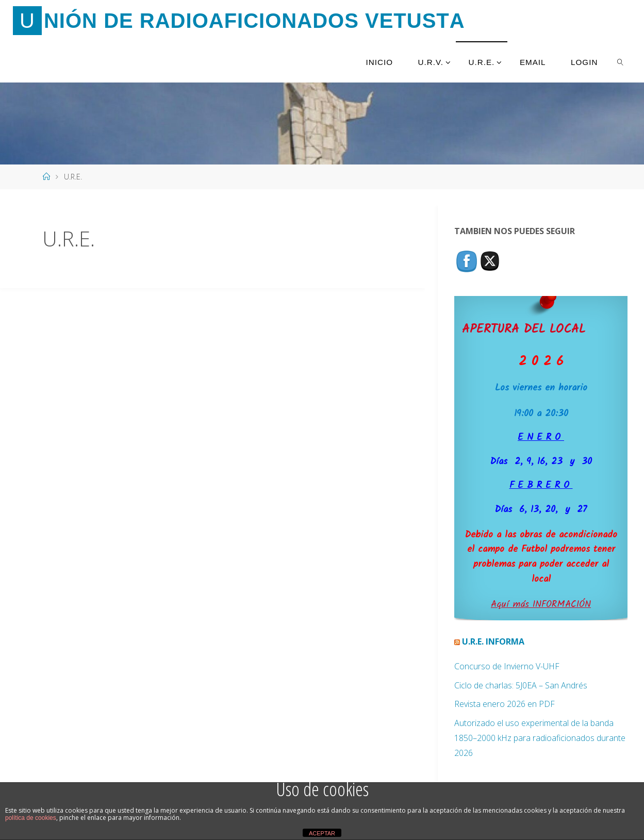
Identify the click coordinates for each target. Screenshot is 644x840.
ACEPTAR (322, 833)
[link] (621, 62)
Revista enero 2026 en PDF (505, 704)
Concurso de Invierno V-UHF (507, 666)
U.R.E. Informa (493, 641)
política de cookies (31, 818)
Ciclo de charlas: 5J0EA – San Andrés (521, 685)
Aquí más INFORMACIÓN (541, 605)
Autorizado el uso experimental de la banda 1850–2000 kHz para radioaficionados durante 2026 (540, 738)
